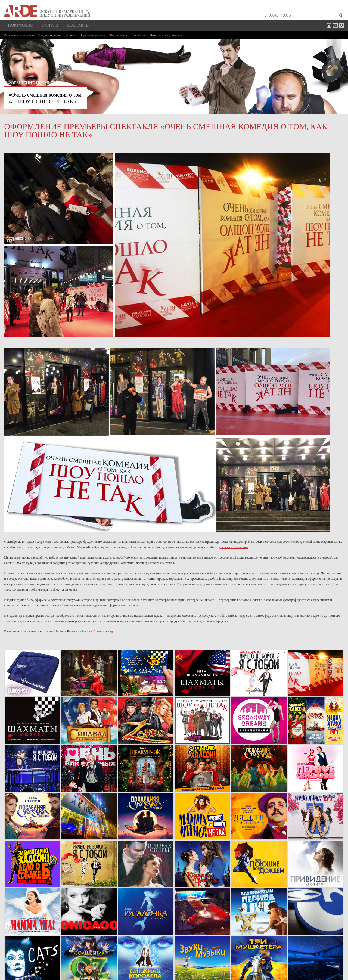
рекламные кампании (234, 547)
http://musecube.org (100, 631)
